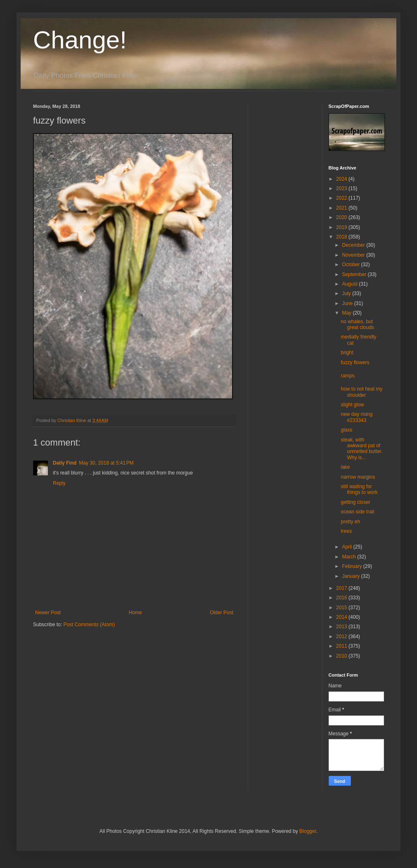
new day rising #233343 (357, 417)
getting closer (355, 502)
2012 (342, 637)
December (354, 245)
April (347, 547)
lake (345, 467)
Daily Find (65, 463)
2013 (342, 627)
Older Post (222, 613)
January (351, 576)
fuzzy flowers (355, 362)
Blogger (308, 831)
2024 (342, 179)
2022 (342, 198)
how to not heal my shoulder (361, 392)
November (354, 255)
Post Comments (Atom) (89, 625)
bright (347, 353)
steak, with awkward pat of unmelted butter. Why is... (361, 449)
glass (346, 430)
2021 (342, 208)
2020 (342, 217)
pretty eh (350, 522)
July (347, 293)
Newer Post (48, 613)
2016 (342, 598)
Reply (59, 483)
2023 (342, 188)
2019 (342, 227)
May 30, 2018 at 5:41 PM (106, 463)
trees (346, 531)
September (355, 274)
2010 (342, 656)
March (349, 557)
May (347, 313)
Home (135, 613)
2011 (342, 646)
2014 (342, 617)
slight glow (352, 405)
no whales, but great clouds (357, 324)
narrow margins (358, 477)
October (351, 265)
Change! (80, 40)
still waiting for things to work (359, 489)
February (352, 566)
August (350, 284)
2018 (342, 237)
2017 (342, 588)
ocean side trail (357, 512)
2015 (342, 608)
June (348, 303)
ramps (347, 376)
